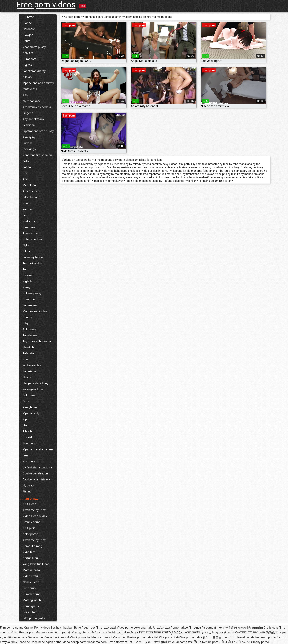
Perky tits (29, 221)
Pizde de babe (18, 637)
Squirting (29, 443)
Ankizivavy (30, 329)
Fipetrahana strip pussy (38, 131)
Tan (25, 269)
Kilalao (27, 77)
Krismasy (29, 461)
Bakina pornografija (140, 637)
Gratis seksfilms (274, 628)
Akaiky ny (29, 137)
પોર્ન (103, 632)
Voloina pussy (32, 293)
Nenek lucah (31, 582)
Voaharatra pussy (34, 47)
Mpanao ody (31, 413)
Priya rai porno (178, 642)
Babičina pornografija (188, 637)
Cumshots (29, 59)
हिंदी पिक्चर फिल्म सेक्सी (154, 632)
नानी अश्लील (226, 642)
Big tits (27, 65)
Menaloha (29, 185)
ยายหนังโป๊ (230, 637)
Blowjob (28, 35)
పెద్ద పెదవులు (177, 632)
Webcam (28, 209)
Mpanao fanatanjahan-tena (38, 452)
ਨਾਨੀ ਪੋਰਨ (247, 632)
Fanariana (29, 371)
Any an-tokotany (33, 119)
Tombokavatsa (32, 263)
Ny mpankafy (31, 101)
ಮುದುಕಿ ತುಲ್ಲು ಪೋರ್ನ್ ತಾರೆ (123, 632)
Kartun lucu (30, 558)
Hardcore (29, 29)
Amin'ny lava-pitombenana (31, 194)
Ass (25, 95)
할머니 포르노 (212, 637)
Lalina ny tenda (33, 257)
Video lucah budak (35, 516)
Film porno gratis (34, 618)
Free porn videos (46, 5)
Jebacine (24, 642)
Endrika (28, 143)
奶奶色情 (272, 632)
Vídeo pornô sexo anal (132, 628)
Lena (26, 215)
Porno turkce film (182, 628)
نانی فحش (207, 632)
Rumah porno (32, 594)
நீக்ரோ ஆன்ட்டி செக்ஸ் (84, 632)
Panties (28, 203)
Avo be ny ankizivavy (36, 479)
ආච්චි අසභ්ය (242, 642)
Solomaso (29, 395)
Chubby (28, 317)
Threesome (30, 233)
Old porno (29, 588)
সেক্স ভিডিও (230, 628)
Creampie (29, 299)
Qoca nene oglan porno (46, 642)
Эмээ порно (36, 637)
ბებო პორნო (9, 632)
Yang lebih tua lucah (36, 564)
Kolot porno (30, 534)
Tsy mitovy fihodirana (37, 341)
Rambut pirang (32, 546)
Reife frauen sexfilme (88, 628)
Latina (27, 167)
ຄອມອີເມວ (195, 642)
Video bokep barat (74, 642)
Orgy (26, 401)
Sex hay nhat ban (62, 628)
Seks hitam (30, 612)
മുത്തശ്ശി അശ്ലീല (228, 632)
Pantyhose (30, 407)
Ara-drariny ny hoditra (37, 107)
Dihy (25, 323)
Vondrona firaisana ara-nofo (38, 158)
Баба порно (118, 637)
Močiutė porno (76, 637)
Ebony (27, 377)
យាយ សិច (259, 632)
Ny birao (28, 485)
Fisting (27, 491)
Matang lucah (32, 600)
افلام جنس (109, 628)
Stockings (29, 149)
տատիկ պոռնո (251, 628)
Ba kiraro (28, 275)
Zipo (26, 419)
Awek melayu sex (34, 510)
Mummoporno (45, 632)
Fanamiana (30, 305)
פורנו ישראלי (133, 642)
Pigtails (28, 281)
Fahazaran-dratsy (34, 71)
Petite (26, 41)
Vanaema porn (97, 642)
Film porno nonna (12, 628)
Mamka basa (31, 570)
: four (26, 425)
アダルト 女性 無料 (154, 642)
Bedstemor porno (98, 637)
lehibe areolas (32, 365)
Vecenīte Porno (55, 637)
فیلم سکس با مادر (159, 628)
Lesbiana (29, 125)
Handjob (28, 347)
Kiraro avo (29, 227)
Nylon (26, 245)
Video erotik (31, 576)
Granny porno (31, 522)
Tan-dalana (30, 335)
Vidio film (29, 552)
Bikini (26, 251)
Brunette (28, 17)
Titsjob (27, 431)
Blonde (27, 23)
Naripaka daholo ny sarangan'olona (35, 386)
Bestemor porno (265, 637)
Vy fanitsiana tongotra (37, 467)
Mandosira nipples (35, 311)
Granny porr (27, 632)
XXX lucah (29, 504)
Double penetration (35, 473)
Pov (25, 173)
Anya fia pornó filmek (208, 628)
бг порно (61, 632)
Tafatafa (28, 353)
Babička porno (163, 637)
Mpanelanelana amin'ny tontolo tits (38, 86)
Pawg (26, 287)
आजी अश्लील (193, 632)
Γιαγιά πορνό (116, 642)
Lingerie (28, 113)
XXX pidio (29, 528)
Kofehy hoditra (32, 239)
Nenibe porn (210, 642)
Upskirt (27, 437)
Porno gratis (31, 606)
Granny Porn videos (37, 628)
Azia (25, 179)
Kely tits (28, 53)
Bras (26, 359)
